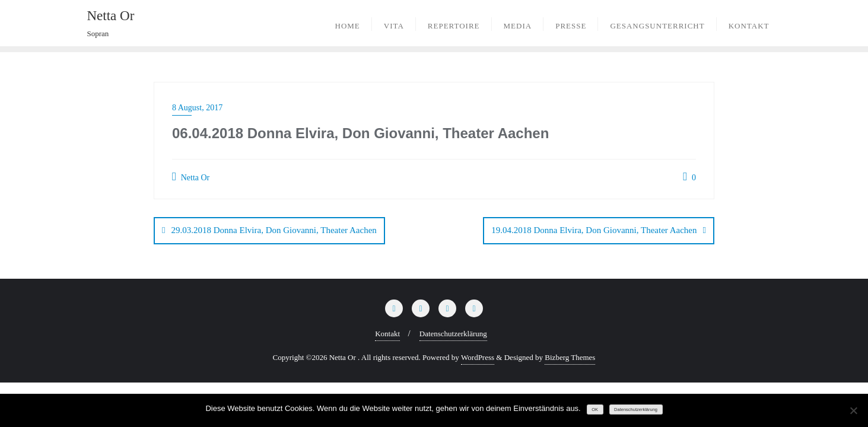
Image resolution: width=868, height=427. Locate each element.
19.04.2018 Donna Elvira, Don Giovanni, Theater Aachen (594, 230)
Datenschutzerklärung (453, 334)
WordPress (478, 357)
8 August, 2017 (197, 108)
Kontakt (387, 334)
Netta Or (191, 177)
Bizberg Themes (570, 357)
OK (595, 410)
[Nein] (853, 410)
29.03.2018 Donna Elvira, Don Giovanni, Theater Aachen (274, 230)
